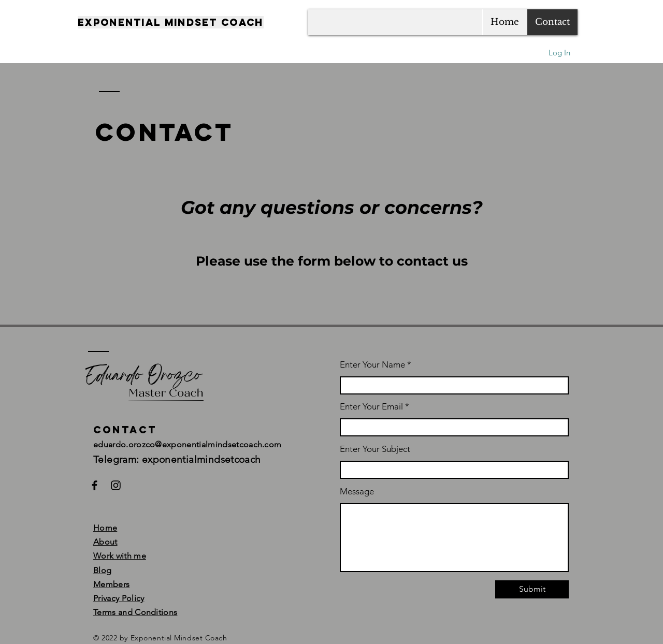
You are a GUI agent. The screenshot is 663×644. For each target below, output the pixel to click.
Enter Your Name (373, 365)
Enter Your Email (371, 407)
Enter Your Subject (375, 449)
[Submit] (532, 589)
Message (357, 492)
